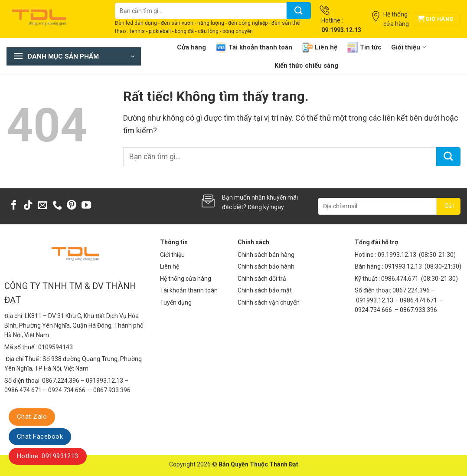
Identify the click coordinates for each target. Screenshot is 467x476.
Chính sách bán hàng (266, 255)
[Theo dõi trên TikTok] (28, 206)
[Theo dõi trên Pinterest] (72, 206)
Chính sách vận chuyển (269, 302)
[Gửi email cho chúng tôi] (42, 206)
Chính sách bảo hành (266, 266)
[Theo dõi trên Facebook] (14, 206)
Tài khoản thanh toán (254, 48)
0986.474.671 (400, 279)
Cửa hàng (191, 47)
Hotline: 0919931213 (48, 456)
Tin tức (364, 48)
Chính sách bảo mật (265, 290)
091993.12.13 (403, 266)
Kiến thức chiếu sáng (306, 66)
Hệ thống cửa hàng (186, 279)
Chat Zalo (32, 417)
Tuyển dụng (176, 302)
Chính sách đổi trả (262, 279)
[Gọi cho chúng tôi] (57, 206)
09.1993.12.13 (397, 255)
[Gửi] (299, 11)
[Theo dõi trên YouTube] (86, 206)
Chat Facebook (40, 437)
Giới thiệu (408, 47)
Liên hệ (320, 48)
